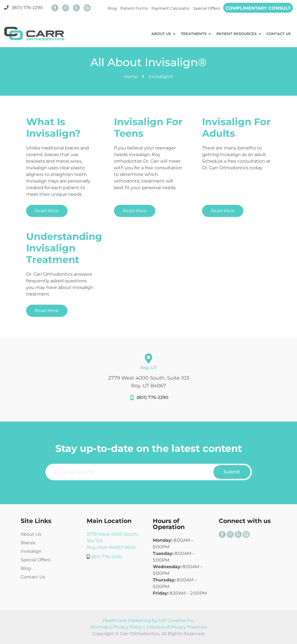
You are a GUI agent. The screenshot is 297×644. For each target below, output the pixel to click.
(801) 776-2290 (24, 8)
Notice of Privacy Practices (178, 627)
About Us (31, 534)
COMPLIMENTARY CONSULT (258, 8)
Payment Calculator (171, 8)
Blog (112, 8)
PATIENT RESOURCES (234, 34)
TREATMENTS (190, 34)
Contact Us (33, 577)
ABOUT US (157, 34)
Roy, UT (149, 368)
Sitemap (100, 627)
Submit (232, 472)
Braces (28, 543)
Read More (47, 211)
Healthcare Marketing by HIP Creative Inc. (149, 620)
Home (131, 77)
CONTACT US (278, 34)
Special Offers (207, 8)
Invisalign (31, 551)
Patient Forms (134, 8)
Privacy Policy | (129, 627)
